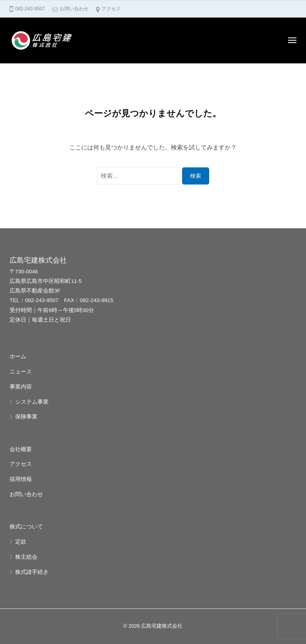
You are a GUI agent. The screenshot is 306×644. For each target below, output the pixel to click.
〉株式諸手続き (29, 572)
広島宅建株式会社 (162, 626)
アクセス (111, 9)
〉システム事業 (29, 402)
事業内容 (21, 387)
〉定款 (18, 542)
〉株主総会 (24, 557)
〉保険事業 (24, 417)
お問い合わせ (74, 9)
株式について (26, 527)
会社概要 (21, 449)
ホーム (18, 356)
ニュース (21, 372)
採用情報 (21, 479)
